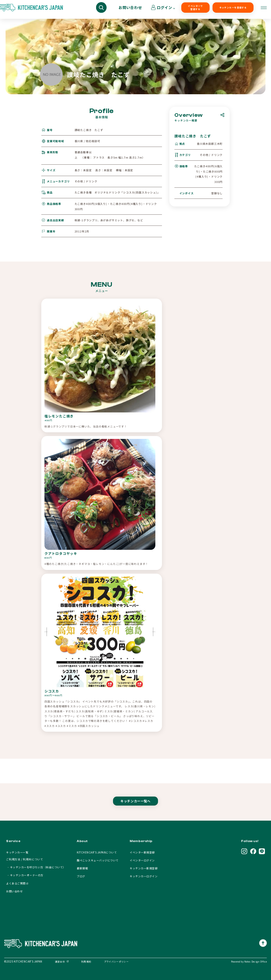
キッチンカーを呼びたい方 (74, 10)
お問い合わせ (234, 10)
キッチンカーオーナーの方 (127, 10)
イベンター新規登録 (142, 852)
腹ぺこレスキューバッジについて (98, 860)
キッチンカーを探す (27, 10)
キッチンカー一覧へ (135, 806)
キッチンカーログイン (144, 876)
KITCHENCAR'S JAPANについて (97, 852)
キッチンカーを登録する (201, 10)
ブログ (81, 876)
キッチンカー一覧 (17, 852)
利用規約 (86, 961)
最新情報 (82, 868)
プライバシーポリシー (116, 961)
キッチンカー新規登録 (144, 868)
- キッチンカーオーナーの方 (25, 875)
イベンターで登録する (168, 10)
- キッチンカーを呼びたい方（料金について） (36, 867)
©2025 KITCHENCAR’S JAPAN (23, 961)
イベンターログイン (142, 860)
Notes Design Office (256, 961)
